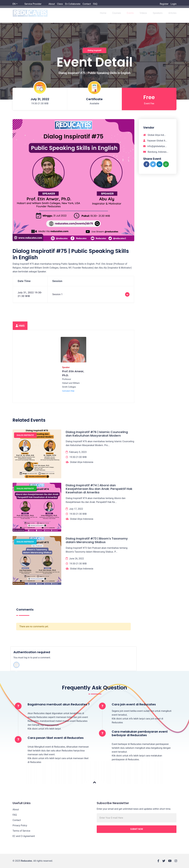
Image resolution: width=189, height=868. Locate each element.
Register (164, 4)
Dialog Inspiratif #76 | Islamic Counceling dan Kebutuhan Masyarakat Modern (97, 434)
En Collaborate (73, 4)
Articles (172, 15)
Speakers (158, 15)
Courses (117, 15)
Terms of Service (21, 831)
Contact (87, 4)
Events (130, 15)
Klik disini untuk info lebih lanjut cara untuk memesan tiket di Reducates (58, 760)
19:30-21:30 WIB (78, 514)
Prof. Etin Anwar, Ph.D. (73, 373)
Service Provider (33, 4)
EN (14, 4)
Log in (16, 666)
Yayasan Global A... (155, 141)
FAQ (95, 4)
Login (174, 4)
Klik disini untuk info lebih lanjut (44, 729)
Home (103, 15)
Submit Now (137, 829)
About (52, 4)
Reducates (26, 861)
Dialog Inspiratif (94, 50)
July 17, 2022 (76, 509)
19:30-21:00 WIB (78, 457)
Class (60, 4)
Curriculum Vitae (68, 391)
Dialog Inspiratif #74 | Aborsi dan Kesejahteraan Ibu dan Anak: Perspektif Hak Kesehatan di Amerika (99, 489)
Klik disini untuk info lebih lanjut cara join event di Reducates (137, 721)
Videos (143, 15)
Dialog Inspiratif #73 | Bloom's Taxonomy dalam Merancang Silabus (97, 540)
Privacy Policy (20, 825)
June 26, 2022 (76, 559)
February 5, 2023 (78, 452)
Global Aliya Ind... (155, 135)
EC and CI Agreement (24, 836)
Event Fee (149, 103)
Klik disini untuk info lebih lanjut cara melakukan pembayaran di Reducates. (137, 758)
